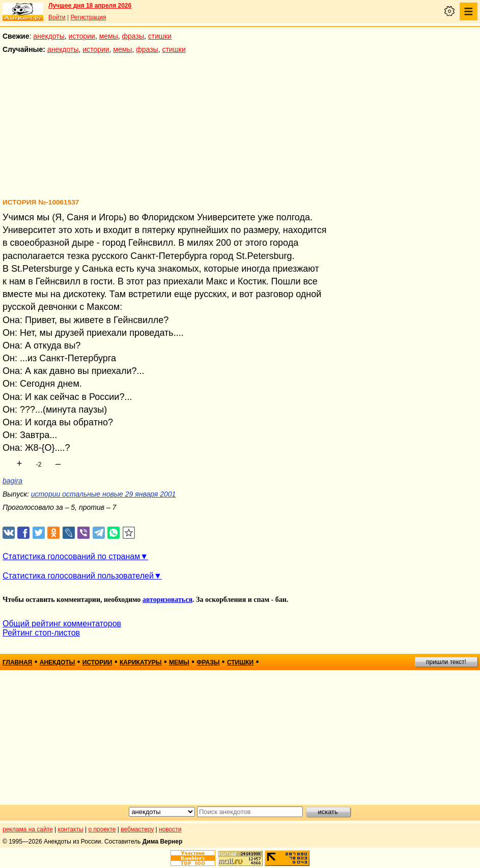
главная (17, 662)
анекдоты (49, 36)
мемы (109, 36)
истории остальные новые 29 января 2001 (104, 494)
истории (82, 36)
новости (170, 829)
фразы (133, 36)
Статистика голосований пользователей (78, 576)
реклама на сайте (28, 829)
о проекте (102, 829)
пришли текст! (446, 662)
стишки (160, 36)
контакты (71, 829)
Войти (57, 17)
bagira (12, 481)
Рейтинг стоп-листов (41, 633)
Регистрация (88, 17)
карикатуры (141, 662)
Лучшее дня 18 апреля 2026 (90, 6)
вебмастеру (137, 829)
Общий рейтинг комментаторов (62, 624)
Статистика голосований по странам (71, 556)
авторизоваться (167, 600)
